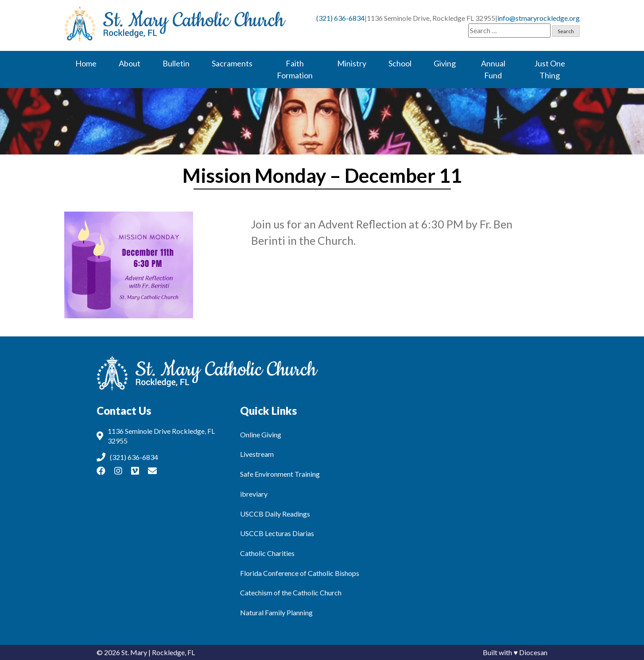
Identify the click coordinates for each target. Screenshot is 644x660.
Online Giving (261, 434)
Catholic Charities (267, 553)
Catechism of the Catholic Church (291, 592)
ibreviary (254, 494)
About (130, 63)
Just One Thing (550, 69)
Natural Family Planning (276, 612)
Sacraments (232, 63)
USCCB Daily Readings (275, 514)
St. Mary (134, 652)
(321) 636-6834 (340, 18)
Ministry (352, 63)
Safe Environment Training (280, 474)
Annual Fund (493, 69)
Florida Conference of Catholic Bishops (300, 573)
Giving (445, 63)
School (400, 63)
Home (86, 63)
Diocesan (533, 652)
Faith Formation (295, 69)
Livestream (257, 454)
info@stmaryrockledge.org (539, 18)
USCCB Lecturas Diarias (277, 533)
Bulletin (176, 63)
